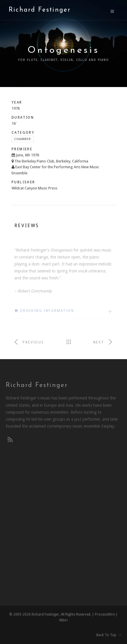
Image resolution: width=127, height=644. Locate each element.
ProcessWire (105, 614)
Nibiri (63, 620)
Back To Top (109, 635)
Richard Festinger (40, 10)
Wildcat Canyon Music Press (34, 188)
